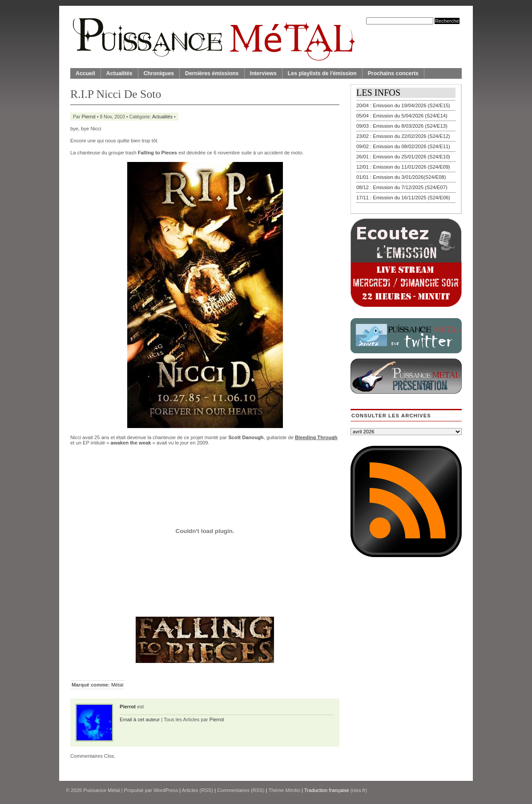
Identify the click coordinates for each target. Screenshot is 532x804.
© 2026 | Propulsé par (110, 790)
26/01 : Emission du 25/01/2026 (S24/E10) (403, 157)
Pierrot (89, 117)
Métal (117, 685)
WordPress (166, 790)
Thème (284, 790)
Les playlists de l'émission (322, 73)
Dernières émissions (212, 73)
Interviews (263, 73)
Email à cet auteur (140, 719)
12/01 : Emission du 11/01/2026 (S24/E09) (403, 167)
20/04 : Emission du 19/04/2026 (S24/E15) (403, 105)
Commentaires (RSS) (241, 790)
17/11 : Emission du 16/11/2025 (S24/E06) (403, 198)
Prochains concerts (393, 73)
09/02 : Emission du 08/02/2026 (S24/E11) (403, 146)
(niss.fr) (359, 790)
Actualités (119, 73)
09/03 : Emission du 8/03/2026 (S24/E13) (402, 126)
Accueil (85, 73)
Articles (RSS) (197, 790)
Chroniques (159, 73)
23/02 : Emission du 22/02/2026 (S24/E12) (403, 136)
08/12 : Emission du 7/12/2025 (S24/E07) (402, 187)
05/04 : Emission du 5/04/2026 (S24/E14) (402, 116)
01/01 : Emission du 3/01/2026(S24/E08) (401, 177)
